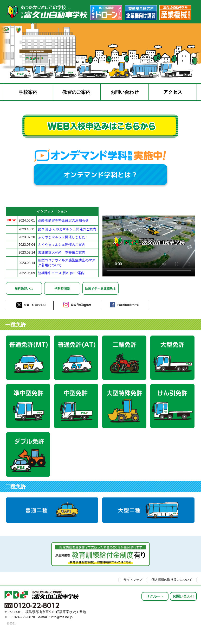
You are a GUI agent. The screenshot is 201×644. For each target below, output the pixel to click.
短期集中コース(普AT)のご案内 (61, 273)
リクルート (155, 596)
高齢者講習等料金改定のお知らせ (63, 220)
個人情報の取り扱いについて (172, 580)
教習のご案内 (76, 92)
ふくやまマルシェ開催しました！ (63, 237)
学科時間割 (62, 289)
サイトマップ (133, 580)
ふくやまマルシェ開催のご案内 (62, 245)
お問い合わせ (125, 92)
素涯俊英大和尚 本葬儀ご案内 (62, 252)
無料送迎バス (24, 289)
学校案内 (28, 92)
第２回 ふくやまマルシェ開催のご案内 (67, 229)
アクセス (173, 92)
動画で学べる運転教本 (100, 289)
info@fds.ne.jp (62, 617)
